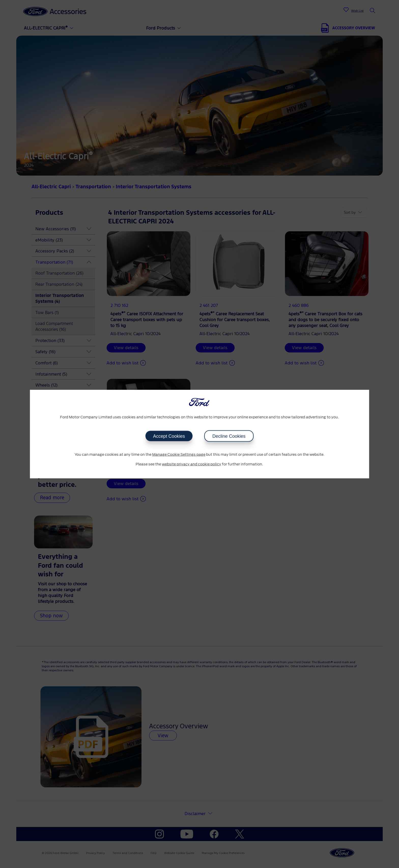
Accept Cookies (169, 436)
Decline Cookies (229, 436)
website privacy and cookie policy (191, 464)
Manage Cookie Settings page (179, 455)
